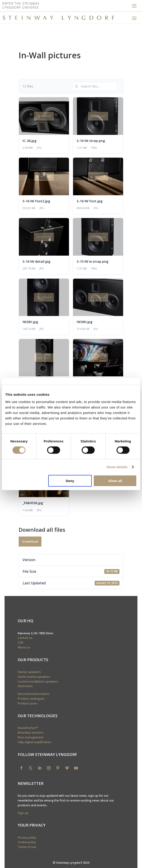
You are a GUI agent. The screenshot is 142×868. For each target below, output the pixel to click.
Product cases (28, 703)
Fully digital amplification (34, 742)
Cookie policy (27, 842)
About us (24, 647)
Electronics (25, 686)
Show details (117, 467)
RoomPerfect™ (28, 728)
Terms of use (27, 847)
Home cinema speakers (34, 677)
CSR (20, 642)
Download (30, 541)
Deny (70, 481)
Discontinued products (34, 694)
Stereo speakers (29, 672)
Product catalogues (31, 699)
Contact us (25, 638)
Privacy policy (27, 837)
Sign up (23, 813)
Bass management (31, 737)
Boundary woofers (31, 732)
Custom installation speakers (38, 681)
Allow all (115, 481)
